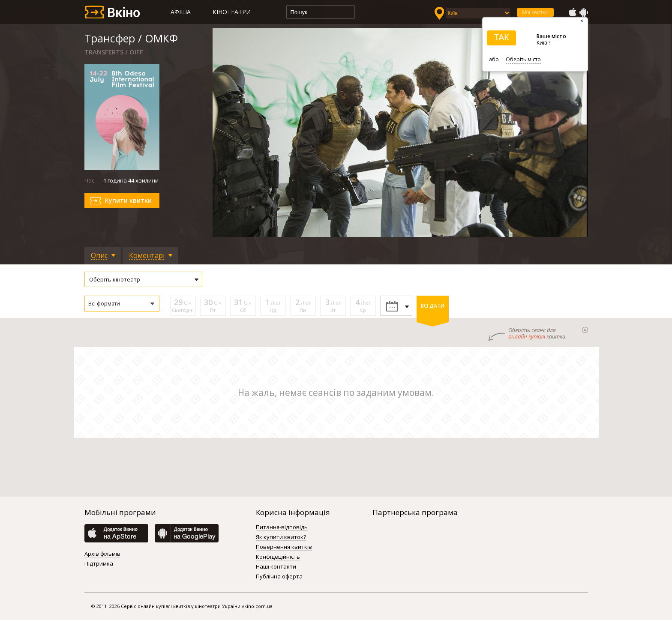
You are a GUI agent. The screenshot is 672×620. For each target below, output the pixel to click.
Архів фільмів (102, 554)
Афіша (181, 12)
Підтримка (99, 564)
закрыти (585, 330)
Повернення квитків (284, 547)
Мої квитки (535, 12)
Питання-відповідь (282, 527)
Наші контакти (276, 567)
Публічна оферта (279, 577)
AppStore (572, 12)
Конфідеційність (278, 557)
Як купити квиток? (281, 537)
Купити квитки (128, 200)
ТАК (501, 37)
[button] (122, 304)
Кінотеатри (232, 12)
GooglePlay (584, 12)
